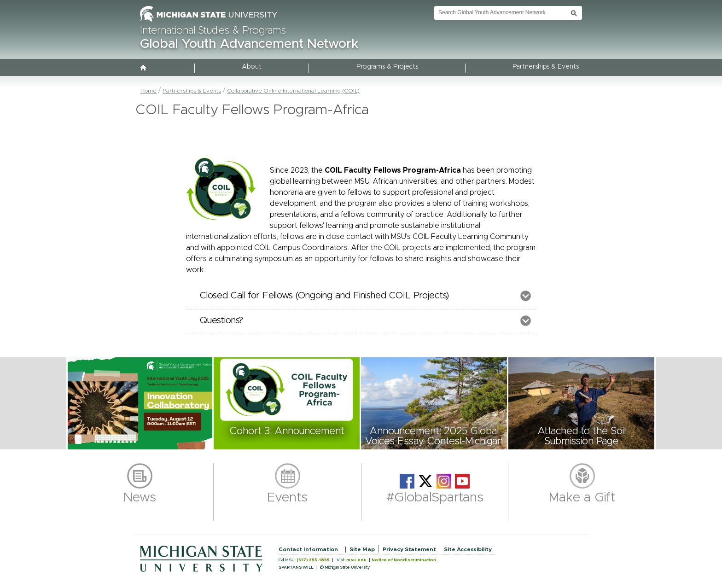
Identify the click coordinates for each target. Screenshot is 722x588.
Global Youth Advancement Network (249, 44)
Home (148, 91)
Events (287, 498)
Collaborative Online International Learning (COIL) (293, 91)
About (252, 67)
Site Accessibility (468, 549)
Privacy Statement (409, 549)
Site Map (362, 549)
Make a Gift (582, 498)
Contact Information (308, 549)
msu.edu (356, 560)
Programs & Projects (387, 67)
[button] (140, 403)
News (140, 498)
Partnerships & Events (546, 67)
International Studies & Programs (213, 31)
